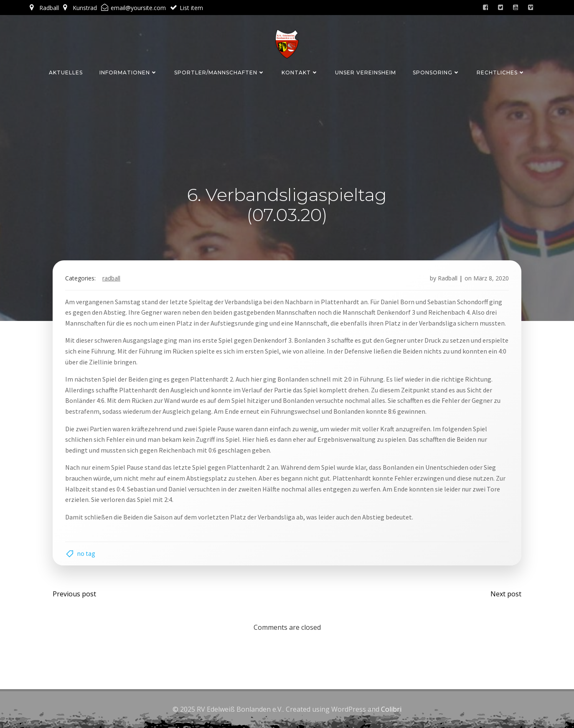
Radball (111, 278)
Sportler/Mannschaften (220, 73)
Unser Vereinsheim (366, 73)
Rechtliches (501, 73)
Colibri (391, 709)
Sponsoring (436, 73)
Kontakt (300, 73)
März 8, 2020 (491, 278)
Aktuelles (66, 73)
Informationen (128, 73)
